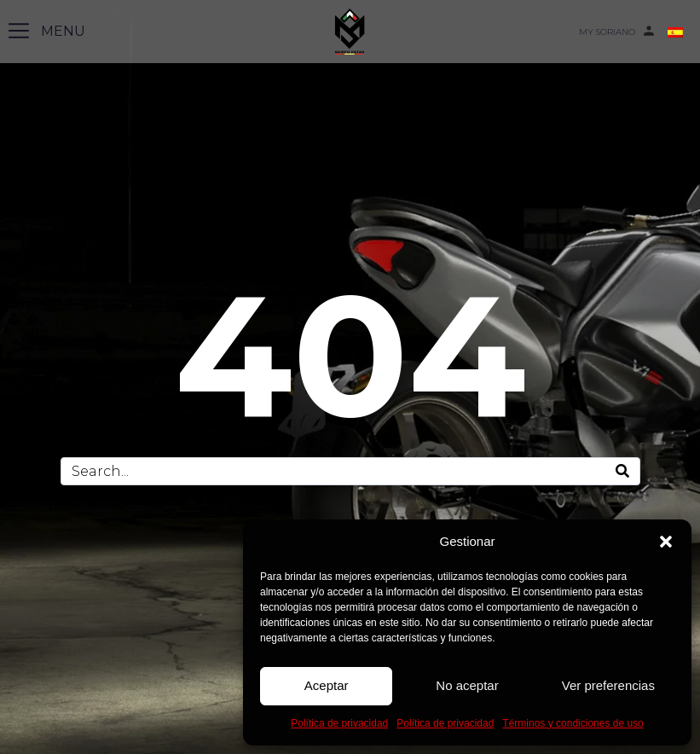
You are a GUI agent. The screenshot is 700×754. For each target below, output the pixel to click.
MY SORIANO (607, 32)
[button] (666, 542)
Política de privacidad (339, 723)
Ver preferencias (608, 685)
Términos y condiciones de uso (573, 723)
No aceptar (467, 685)
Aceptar (327, 685)
